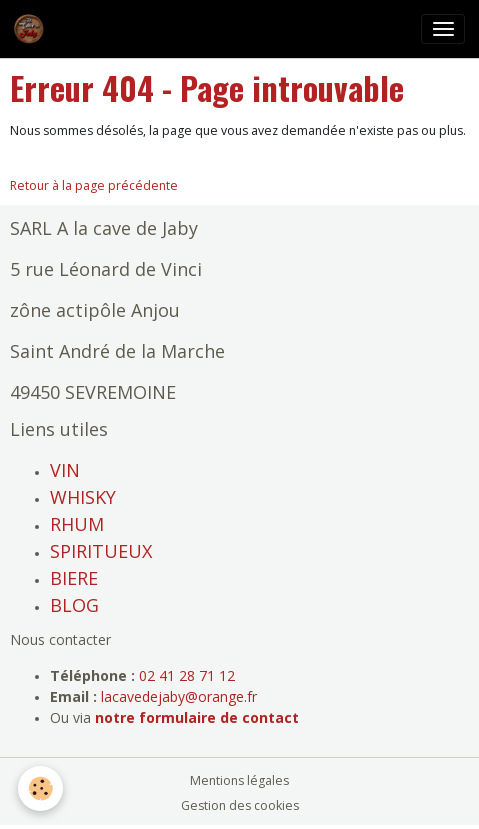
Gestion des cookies (240, 805)
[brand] (32, 29)
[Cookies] (40, 788)
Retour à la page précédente (94, 185)
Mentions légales (239, 780)
